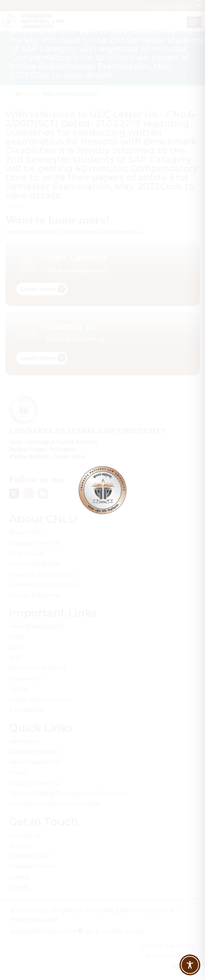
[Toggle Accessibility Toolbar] (190, 965)
